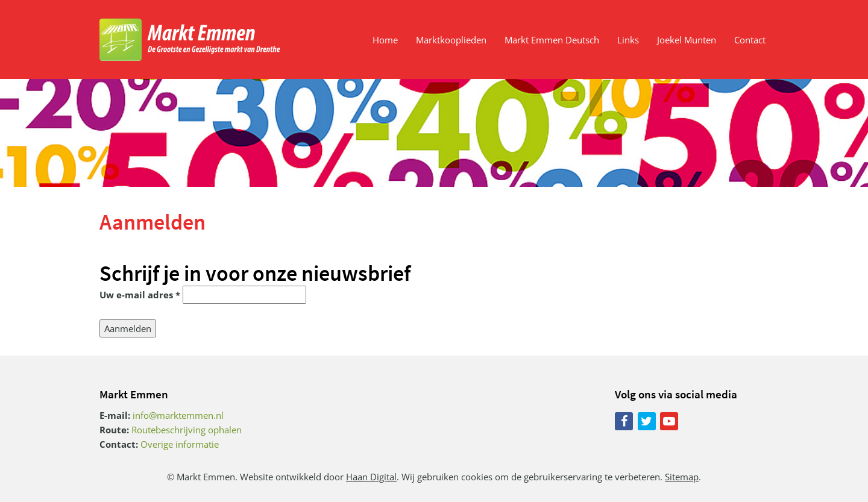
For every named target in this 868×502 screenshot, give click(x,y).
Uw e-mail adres (140, 295)
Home (385, 40)
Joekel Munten (687, 40)
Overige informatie (180, 444)
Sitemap (682, 477)
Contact (750, 40)
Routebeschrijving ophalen (187, 430)
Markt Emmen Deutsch (552, 40)
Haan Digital (371, 477)
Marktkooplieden (451, 40)
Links (628, 40)
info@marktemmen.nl (178, 415)
